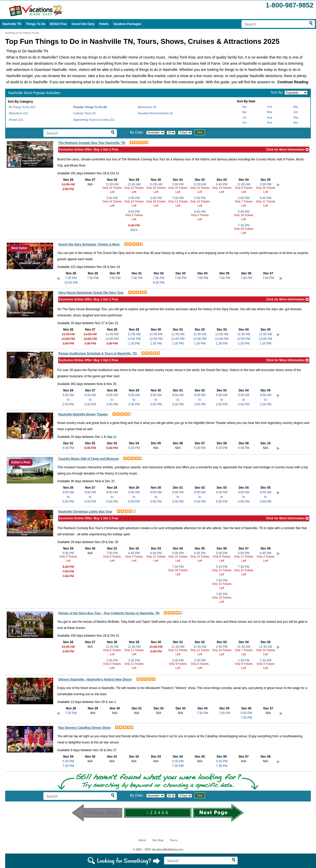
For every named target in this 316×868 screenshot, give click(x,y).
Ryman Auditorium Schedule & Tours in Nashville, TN (98, 354)
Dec (296, 122)
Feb (269, 107)
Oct (244, 122)
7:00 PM (178, 198)
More (134, 230)
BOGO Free (58, 24)
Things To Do (36, 24)
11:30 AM (68, 647)
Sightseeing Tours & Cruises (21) (94, 120)
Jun (296, 112)
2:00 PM (68, 189)
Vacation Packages (127, 24)
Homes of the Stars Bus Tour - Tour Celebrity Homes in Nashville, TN (109, 613)
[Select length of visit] (185, 133)
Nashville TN (12, 24)
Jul (244, 117)
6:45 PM (200, 212)
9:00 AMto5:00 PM (68, 497)
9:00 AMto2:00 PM (68, 400)
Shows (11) (16, 120)
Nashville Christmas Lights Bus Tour (85, 512)
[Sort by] (296, 93)
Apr (244, 112)
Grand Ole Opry (83, 24)
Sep (296, 117)
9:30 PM (159, 283)
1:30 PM (68, 343)
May (269, 112)
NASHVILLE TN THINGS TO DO (22, 33)
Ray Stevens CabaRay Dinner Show (84, 728)
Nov (270, 122)
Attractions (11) (18, 113)
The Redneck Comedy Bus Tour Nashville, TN (92, 143)
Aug (270, 117)
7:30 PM (244, 225)
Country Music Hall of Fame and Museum (89, 459)
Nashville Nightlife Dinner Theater (83, 414)
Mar (296, 107)
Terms (174, 840)
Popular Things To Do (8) (90, 107)
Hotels (104, 24)
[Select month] (155, 133)
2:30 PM (68, 651)
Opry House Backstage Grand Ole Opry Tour (91, 293)
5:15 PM (222, 567)
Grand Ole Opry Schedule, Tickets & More (89, 244)
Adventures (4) (147, 107)
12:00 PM (68, 339)
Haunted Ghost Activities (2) (155, 113)
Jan (244, 107)
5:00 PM (134, 212)
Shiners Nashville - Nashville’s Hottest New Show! (95, 679)
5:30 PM (134, 225)
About (142, 840)
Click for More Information (287, 150)
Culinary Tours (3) (84, 113)
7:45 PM (222, 594)
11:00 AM (68, 184)
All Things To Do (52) (22, 107)
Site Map (158, 840)
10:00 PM (71, 283)
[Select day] (171, 133)
